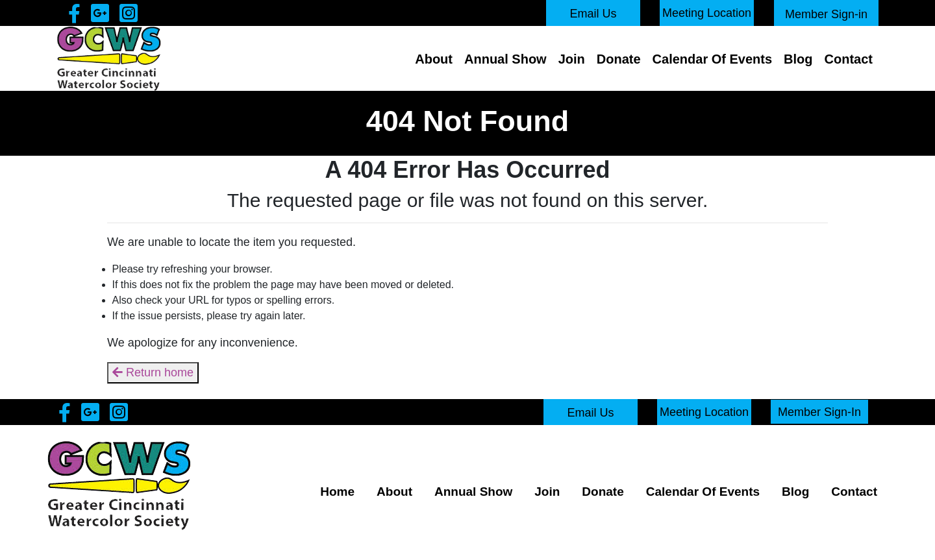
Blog (798, 59)
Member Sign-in (826, 14)
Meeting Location (707, 13)
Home (337, 492)
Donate (619, 59)
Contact (849, 59)
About (434, 59)
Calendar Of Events (713, 59)
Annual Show (505, 59)
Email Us (593, 14)
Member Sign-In (819, 411)
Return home (153, 372)
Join (572, 59)
